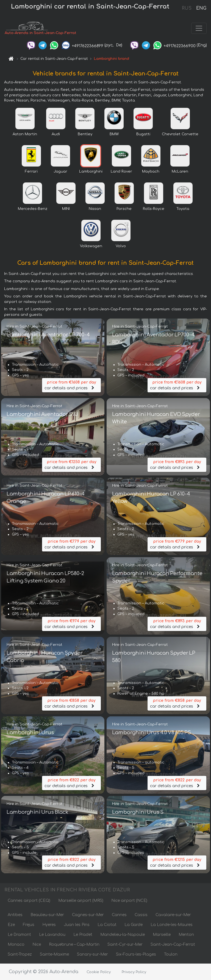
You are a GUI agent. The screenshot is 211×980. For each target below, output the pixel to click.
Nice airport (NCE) (129, 901)
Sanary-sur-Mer (92, 955)
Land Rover (121, 172)
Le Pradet (83, 935)
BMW (114, 134)
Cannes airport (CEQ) (29, 901)
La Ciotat (107, 925)
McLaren (180, 172)
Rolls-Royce (154, 209)
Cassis (141, 915)
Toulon (171, 955)
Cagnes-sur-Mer (88, 915)
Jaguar (60, 172)
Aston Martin (25, 134)
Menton (186, 935)
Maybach (151, 172)
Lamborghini (91, 172)
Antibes (15, 915)
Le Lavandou (52, 935)
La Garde (134, 925)
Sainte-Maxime (54, 955)
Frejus (29, 925)
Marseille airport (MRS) (81, 901)
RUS (187, 8)
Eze (11, 925)
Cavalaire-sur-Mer (173, 915)
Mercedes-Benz (33, 209)
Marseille (162, 935)
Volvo (121, 246)
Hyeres (49, 925)
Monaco (16, 945)
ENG (201, 8)
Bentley (85, 134)
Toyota (183, 209)
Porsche (124, 209)
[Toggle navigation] (199, 29)
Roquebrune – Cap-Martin (74, 945)
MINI (66, 209)
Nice (37, 945)
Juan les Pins (77, 925)
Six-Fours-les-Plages (136, 955)
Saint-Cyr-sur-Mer (125, 945)
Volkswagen (91, 246)
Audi (56, 134)
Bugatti (143, 134)
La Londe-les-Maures (172, 925)
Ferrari (31, 172)
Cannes (119, 915)
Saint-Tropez (20, 955)
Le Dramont (19, 935)
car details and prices (71, 385)
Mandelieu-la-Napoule (123, 935)
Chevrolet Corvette (180, 134)
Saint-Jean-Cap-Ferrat (173, 945)
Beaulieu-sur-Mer (47, 915)
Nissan (95, 209)
